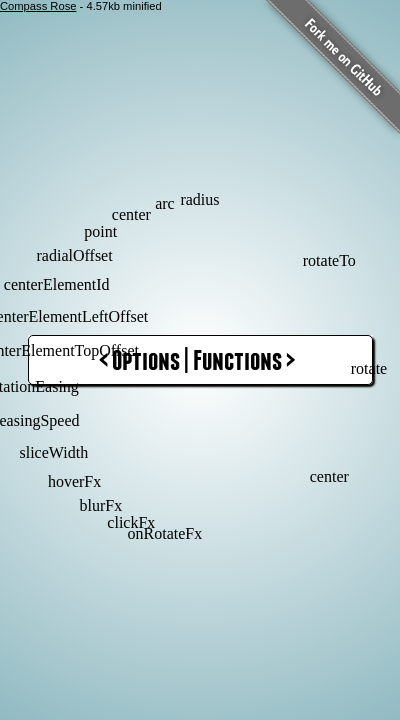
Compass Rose (38, 6)
